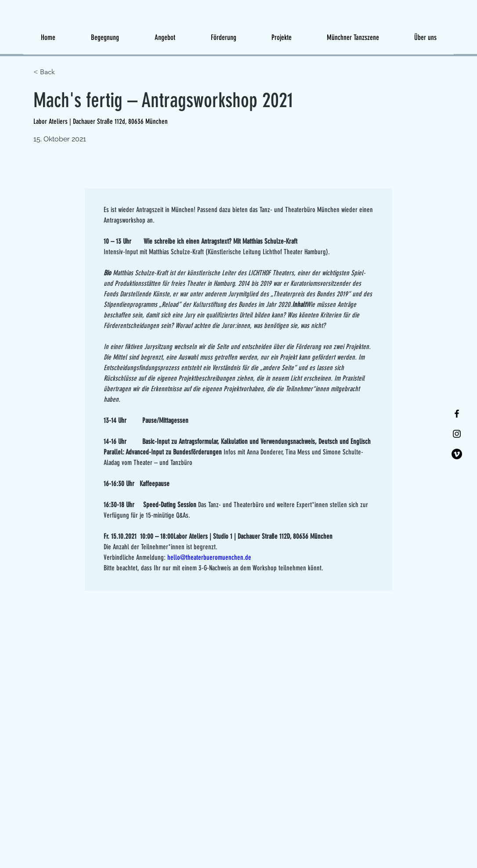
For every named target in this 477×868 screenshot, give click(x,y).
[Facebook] (457, 414)
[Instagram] (457, 434)
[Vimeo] (457, 454)
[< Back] (65, 72)
